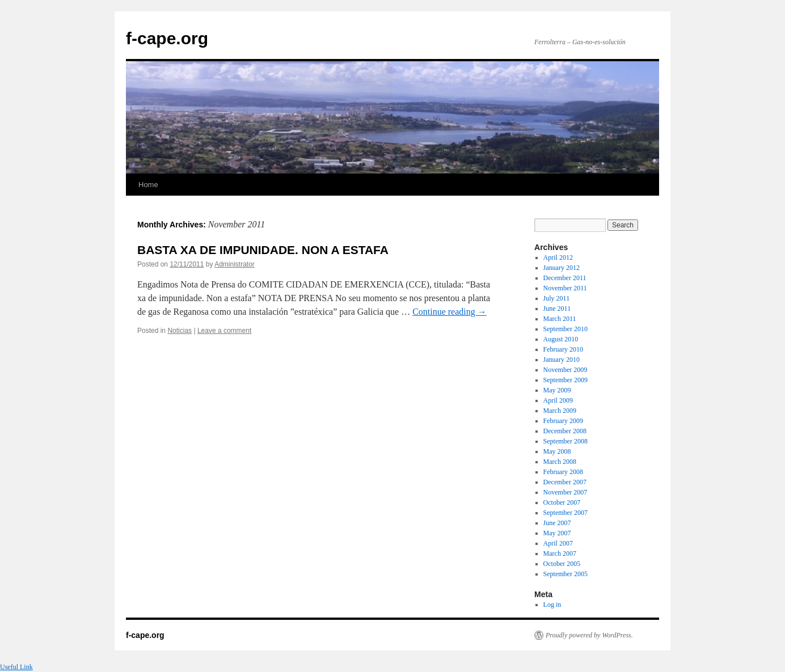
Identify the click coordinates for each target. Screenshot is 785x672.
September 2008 (565, 441)
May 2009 (557, 390)
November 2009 (565, 370)
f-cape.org (167, 38)
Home (148, 185)
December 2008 (565, 431)
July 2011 (557, 298)
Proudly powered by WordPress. (589, 635)
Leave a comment (224, 331)
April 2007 (558, 543)
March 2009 (560, 411)
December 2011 (565, 278)
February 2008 (563, 472)
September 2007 (565, 513)
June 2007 (557, 523)
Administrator (235, 264)
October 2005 (562, 564)
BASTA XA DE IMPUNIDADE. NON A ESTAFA (263, 250)
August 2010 (561, 339)
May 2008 (557, 451)
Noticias (180, 331)
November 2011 (565, 288)
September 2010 (565, 329)
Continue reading (450, 312)
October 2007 (562, 502)
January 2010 (562, 360)
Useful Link (16, 667)
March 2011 (560, 319)
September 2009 (565, 380)
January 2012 (562, 268)
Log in (552, 605)
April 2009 (558, 400)
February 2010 (563, 349)
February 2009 (563, 421)
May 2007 (557, 533)
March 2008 (560, 462)
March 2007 (560, 553)
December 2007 (565, 482)
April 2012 (558, 257)
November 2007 (565, 492)
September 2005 (565, 574)
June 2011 (557, 308)
